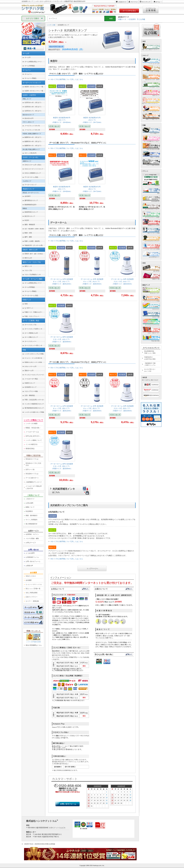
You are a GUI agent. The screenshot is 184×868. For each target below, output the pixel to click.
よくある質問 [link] (30, 553)
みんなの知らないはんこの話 (150, 370)
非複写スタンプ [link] (30, 383)
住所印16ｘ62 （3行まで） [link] (33, 102)
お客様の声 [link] (29, 566)
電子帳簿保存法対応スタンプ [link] (34, 408)
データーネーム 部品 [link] (31, 177)
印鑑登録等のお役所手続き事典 (150, 358)
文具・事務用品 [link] (30, 395)
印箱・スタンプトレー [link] (32, 316)
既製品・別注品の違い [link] (33, 428)
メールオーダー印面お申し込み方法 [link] (34, 487)
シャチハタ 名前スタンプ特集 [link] (34, 412)
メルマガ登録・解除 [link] (32, 538)
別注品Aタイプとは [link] (32, 459)
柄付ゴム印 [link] (28, 258)
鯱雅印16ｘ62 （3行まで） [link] (33, 137)
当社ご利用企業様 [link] (31, 593)
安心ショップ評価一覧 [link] (33, 589)
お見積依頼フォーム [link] (32, 557)
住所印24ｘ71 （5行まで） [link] (33, 111)
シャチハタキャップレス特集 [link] (34, 354)
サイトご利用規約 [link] (31, 520)
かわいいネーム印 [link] (30, 366)
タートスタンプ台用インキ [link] (33, 329)
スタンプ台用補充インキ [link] (33, 275)
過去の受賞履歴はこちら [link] (34, 645)
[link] (62, 111)
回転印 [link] (34, 254)
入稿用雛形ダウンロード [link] (34, 482)
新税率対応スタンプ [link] (31, 212)
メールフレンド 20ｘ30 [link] (32, 130)
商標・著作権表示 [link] (31, 516)
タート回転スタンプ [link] (31, 337)
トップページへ (92, 568)
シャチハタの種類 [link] (31, 424)
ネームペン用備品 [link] (30, 78)
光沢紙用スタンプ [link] (30, 387)
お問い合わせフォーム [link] (33, 561)
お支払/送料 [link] (29, 503)
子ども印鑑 (141, 19)
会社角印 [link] (27, 196)
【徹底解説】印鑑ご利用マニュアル (150, 364)
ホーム (158, 2)
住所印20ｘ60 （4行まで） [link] (33, 107)
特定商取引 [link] (29, 511)
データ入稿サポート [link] (32, 478)
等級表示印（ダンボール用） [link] (34, 245)
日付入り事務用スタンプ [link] (33, 173)
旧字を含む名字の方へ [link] (33, 436)
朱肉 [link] (26, 304)
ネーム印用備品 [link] (30, 66)
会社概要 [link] (29, 580)
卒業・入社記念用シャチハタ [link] (34, 400)
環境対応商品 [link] (30, 449)
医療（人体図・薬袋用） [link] (33, 241)
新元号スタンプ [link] (30, 216)
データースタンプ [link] (30, 185)
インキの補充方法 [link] (31, 444)
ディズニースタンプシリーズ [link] (34, 375)
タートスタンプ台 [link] (30, 325)
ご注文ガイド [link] (30, 499)
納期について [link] (30, 507)
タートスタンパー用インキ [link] (33, 345)
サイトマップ (146, 2)
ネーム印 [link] (27, 57)
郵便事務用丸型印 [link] (30, 205)
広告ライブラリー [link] (31, 597)
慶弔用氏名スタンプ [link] (31, 200)
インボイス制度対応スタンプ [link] (34, 404)
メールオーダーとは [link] (32, 432)
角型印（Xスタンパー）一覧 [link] (34, 87)
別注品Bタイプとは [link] (32, 474)
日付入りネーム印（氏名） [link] (33, 165)
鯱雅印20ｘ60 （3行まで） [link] (33, 141)
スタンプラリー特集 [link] (31, 391)
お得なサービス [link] (31, 543)
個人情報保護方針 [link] (31, 524)
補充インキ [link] (28, 266)
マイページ (134, 2)
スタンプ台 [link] (28, 270)
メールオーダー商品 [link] (31, 379)
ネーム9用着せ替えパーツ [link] (33, 62)
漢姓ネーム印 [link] (29, 371)
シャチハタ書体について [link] (34, 440)
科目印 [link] (27, 220)
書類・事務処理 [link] (30, 225)
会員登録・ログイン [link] (32, 534)
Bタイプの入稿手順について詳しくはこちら (67, 148)
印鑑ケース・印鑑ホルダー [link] (33, 312)
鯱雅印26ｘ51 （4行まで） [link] (33, 146)
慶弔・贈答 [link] (28, 237)
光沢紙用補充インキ (64, 490)
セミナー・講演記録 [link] (32, 601)
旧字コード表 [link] (30, 470)
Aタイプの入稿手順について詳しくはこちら (67, 79)
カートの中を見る (129, 11)
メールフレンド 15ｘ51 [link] (32, 126)
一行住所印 (132, 19)
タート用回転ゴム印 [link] (31, 333)
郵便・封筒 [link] (28, 233)
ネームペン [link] (28, 74)
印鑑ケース (122, 19)
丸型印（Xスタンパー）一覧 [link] (34, 91)
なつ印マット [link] (29, 308)
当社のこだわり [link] (31, 576)
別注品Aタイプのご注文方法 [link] (33, 464)
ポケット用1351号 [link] (31, 153)
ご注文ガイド (122, 2)
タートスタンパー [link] (30, 341)
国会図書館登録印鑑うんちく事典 (150, 352)
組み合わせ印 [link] (29, 118)
